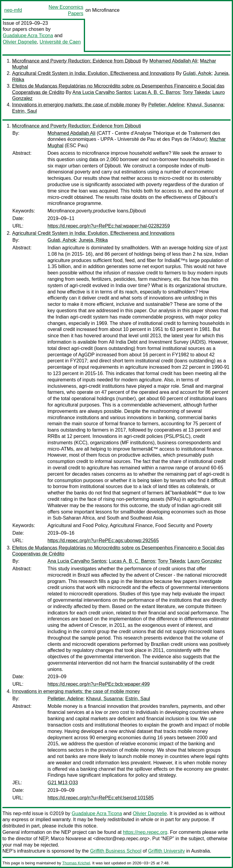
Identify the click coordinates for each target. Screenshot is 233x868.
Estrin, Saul (25, 111)
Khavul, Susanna (205, 105)
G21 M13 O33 (63, 783)
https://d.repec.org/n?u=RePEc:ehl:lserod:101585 (101, 798)
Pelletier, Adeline (166, 105)
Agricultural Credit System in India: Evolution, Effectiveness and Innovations (93, 73)
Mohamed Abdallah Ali (173, 61)
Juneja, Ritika (93, 240)
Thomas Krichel (76, 863)
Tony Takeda (196, 92)
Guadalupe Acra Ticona (28, 36)
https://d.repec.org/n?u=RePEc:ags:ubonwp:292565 (103, 541)
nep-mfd (13, 10)
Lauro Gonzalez (205, 561)
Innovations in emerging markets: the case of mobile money (76, 105)
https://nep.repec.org (145, 832)
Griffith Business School (116, 851)
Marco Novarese (69, 839)
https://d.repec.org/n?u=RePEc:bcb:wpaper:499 (99, 684)
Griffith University (166, 851)
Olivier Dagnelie (20, 42)
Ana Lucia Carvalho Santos (102, 92)
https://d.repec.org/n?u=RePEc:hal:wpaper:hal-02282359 (109, 226)
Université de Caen (60, 42)
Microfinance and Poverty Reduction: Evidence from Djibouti (77, 61)
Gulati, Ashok (197, 73)
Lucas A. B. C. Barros (157, 92)
